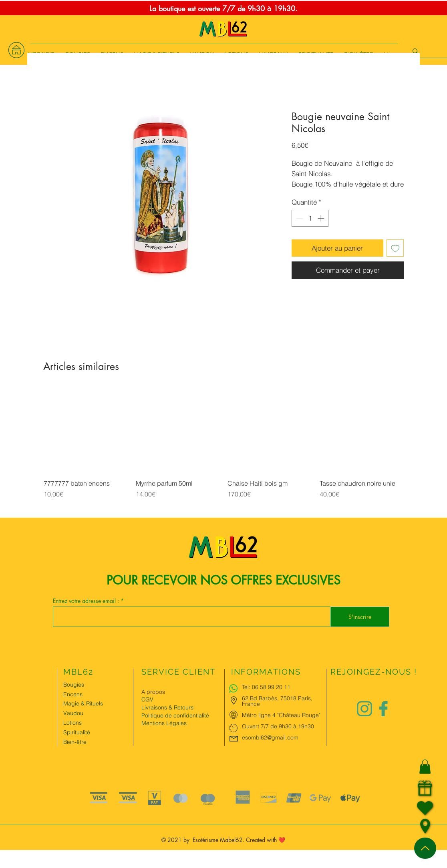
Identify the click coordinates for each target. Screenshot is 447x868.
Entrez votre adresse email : (87, 601)
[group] (223, 453)
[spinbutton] (310, 218)
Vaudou (73, 713)
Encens (73, 694)
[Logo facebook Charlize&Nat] (384, 709)
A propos (153, 692)
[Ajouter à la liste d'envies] (395, 248)
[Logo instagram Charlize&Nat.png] (364, 709)
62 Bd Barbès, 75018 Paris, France (277, 701)
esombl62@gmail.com (270, 737)
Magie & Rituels (83, 703)
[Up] (425, 848)
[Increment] (322, 218)
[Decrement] (299, 218)
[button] (425, 767)
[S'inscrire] (360, 617)
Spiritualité (77, 732)
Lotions (72, 723)
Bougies (74, 685)
